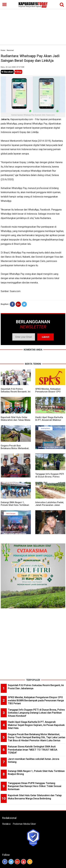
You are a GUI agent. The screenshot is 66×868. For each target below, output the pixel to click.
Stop (18, 72)
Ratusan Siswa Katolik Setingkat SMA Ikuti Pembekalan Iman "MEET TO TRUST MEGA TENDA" (33, 750)
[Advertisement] (33, 22)
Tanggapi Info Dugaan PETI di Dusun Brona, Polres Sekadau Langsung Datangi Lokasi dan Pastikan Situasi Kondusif (36, 713)
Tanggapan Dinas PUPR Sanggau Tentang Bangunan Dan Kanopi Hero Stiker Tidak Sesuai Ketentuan (35, 786)
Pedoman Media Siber (24, 824)
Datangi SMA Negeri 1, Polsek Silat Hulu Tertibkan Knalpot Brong (15, 505)
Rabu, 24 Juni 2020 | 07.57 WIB (12, 67)
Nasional (10, 50)
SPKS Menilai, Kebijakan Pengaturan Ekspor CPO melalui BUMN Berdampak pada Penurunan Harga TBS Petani (36, 700)
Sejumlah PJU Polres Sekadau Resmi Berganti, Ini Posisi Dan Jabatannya (16, 392)
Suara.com (15, 291)
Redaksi (6, 824)
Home (3, 50)
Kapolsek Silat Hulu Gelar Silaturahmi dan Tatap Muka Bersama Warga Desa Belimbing (35, 797)
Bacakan (7, 72)
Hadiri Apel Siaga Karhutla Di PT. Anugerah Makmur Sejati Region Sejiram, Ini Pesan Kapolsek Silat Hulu (36, 725)
